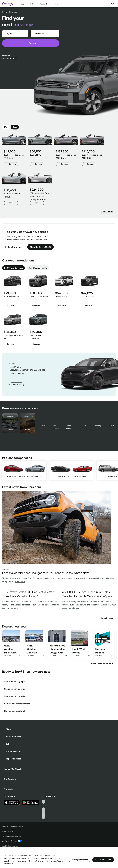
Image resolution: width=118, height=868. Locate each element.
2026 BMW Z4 (36, 155)
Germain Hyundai (100, 651)
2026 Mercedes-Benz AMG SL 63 (66, 156)
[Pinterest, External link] (43, 817)
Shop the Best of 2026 (40, 247)
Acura (43, 426)
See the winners (16, 247)
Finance (57, 4)
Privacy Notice (7, 831)
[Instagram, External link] (43, 813)
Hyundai (10, 430)
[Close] (115, 850)
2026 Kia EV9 (61, 297)
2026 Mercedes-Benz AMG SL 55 (92, 156)
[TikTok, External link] (43, 802)
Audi (84, 426)
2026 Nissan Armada (39, 297)
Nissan (28, 430)
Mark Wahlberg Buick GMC (10, 649)
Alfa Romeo (56, 427)
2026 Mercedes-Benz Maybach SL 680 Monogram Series (40, 196)
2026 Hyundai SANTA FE (13, 337)
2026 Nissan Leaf (12, 297)
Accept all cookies (103, 860)
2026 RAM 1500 (88, 297)
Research (44, 4)
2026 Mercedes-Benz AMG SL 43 (14, 156)
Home (5, 12)
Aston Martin (69, 427)
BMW (112, 426)
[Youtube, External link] (43, 809)
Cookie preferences (79, 860)
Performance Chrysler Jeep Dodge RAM (58, 649)
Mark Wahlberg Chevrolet (32, 649)
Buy (22, 4)
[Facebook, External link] (43, 806)
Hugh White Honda (79, 651)
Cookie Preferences (10, 846)
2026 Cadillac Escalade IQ (36, 337)
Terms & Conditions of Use (13, 826)
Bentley (98, 426)
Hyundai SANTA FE (9, 58)
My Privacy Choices (12, 841)
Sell (32, 4)
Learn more (17, 385)
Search (31, 43)
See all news (109, 618)
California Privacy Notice (12, 836)
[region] (59, 857)
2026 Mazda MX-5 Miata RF (12, 195)
